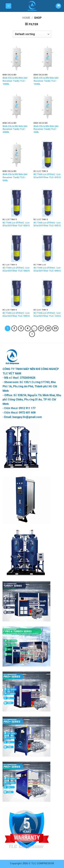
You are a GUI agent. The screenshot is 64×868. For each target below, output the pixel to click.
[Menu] (8, 6)
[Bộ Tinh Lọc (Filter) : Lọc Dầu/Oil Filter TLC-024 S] (16, 203)
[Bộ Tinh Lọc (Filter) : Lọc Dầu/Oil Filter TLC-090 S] (48, 248)
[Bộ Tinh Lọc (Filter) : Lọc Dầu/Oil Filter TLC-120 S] (48, 293)
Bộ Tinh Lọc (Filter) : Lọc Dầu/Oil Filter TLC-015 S (47, 176)
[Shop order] (32, 34)
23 (55, 328)
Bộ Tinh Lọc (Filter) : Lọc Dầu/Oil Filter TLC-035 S (47, 224)
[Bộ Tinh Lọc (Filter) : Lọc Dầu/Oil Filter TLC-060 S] (16, 248)
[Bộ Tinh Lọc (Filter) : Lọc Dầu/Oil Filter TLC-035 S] (48, 203)
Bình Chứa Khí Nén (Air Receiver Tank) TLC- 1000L (15, 81)
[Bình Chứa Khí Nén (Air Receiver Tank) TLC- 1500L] (48, 58)
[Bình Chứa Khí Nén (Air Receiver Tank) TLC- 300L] (48, 106)
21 (41, 328)
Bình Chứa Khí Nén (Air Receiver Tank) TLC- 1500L (46, 81)
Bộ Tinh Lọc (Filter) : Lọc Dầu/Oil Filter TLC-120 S (47, 314)
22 (48, 328)
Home (26, 18)
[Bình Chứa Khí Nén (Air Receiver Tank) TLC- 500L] (16, 155)
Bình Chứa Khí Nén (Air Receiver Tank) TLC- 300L (46, 129)
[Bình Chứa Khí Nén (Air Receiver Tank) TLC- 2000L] (16, 106)
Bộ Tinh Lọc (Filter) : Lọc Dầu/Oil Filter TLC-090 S (47, 269)
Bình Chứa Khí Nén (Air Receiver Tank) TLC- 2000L (15, 129)
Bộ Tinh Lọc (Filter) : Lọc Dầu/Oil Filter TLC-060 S (16, 269)
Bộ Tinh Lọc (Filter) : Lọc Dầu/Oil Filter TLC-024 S (16, 224)
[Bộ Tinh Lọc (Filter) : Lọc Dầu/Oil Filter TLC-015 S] (48, 155)
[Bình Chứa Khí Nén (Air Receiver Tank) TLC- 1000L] (16, 58)
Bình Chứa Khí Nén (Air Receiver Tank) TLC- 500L (15, 177)
